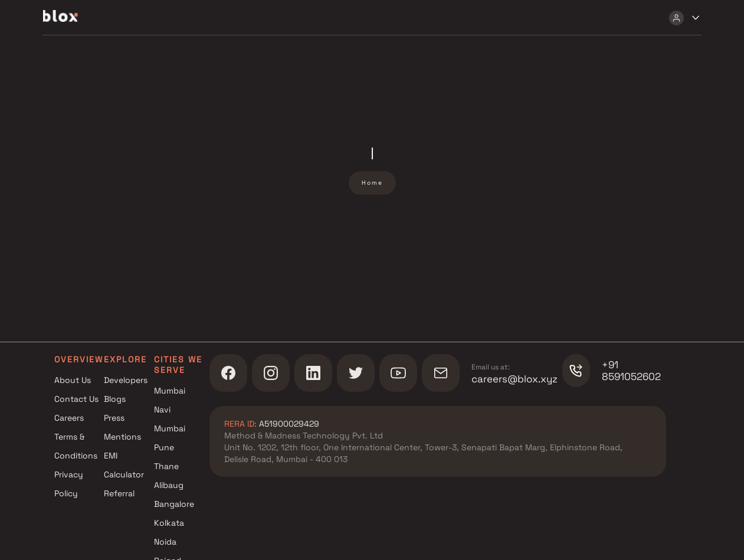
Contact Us (76, 399)
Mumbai (170, 391)
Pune (164, 447)
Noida (165, 542)
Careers (69, 418)
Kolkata (169, 523)
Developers (126, 380)
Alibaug (169, 485)
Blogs (115, 399)
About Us (73, 380)
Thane (166, 466)
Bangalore (174, 504)
